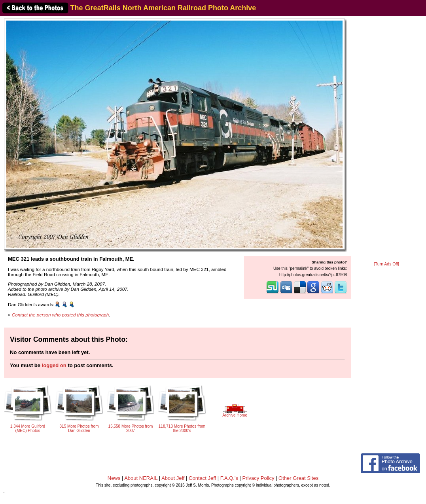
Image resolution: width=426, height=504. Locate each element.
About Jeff (173, 478)
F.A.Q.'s (229, 478)
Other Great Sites (298, 478)
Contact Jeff (202, 478)
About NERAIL (141, 478)
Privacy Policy (258, 478)
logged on (54, 365)
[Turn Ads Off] (386, 264)
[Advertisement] (386, 139)
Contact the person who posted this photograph (61, 315)
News (114, 478)
